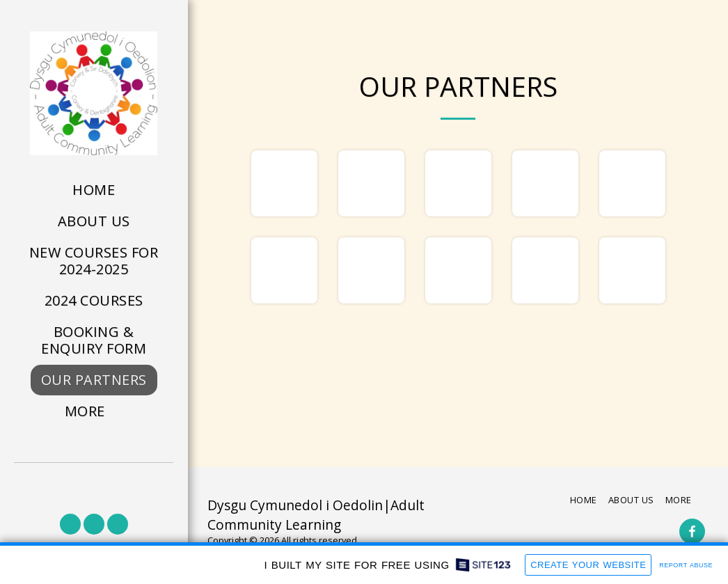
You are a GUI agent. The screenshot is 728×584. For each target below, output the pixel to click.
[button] (70, 524)
